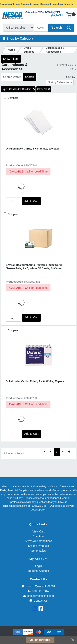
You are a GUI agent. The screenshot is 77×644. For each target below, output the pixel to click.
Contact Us (39, 601)
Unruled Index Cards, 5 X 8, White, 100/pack (33, 149)
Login (38, 566)
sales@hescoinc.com (38, 596)
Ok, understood (40, 640)
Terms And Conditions (38, 541)
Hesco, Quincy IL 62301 (38, 586)
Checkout (38, 536)
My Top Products (38, 546)
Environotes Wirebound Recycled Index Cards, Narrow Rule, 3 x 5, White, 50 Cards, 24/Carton (35, 267)
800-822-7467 (39, 591)
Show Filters (11, 59)
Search (30, 77)
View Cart (38, 531)
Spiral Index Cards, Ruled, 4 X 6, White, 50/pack (35, 381)
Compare (13, 98)
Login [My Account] (57, 15)
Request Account (38, 571)
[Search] (41, 28)
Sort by (71, 77)
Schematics (38, 551)
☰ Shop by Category (18, 38)
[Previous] (51, 452)
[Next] (63, 452)
